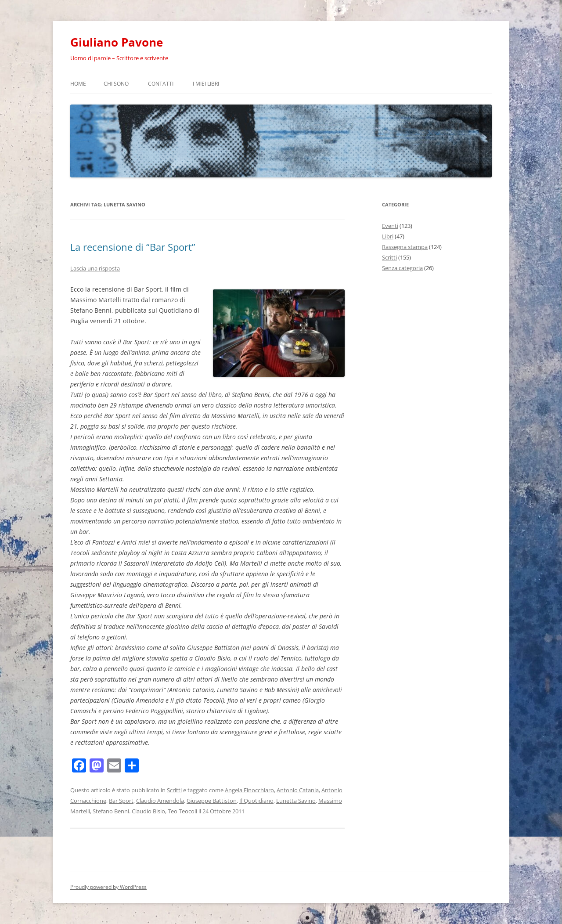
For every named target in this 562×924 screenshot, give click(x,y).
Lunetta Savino (296, 801)
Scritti (174, 790)
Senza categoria (402, 268)
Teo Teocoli (182, 811)
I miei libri (206, 84)
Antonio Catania (298, 790)
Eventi (390, 226)
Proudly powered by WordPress (108, 887)
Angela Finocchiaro (249, 790)
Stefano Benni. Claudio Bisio (129, 811)
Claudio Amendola (160, 801)
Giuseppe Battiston (212, 801)
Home (78, 84)
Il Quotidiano (256, 801)
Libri (388, 236)
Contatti (161, 84)
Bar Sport (121, 801)
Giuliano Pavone (117, 42)
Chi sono (116, 84)
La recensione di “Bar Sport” (133, 247)
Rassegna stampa (405, 247)
